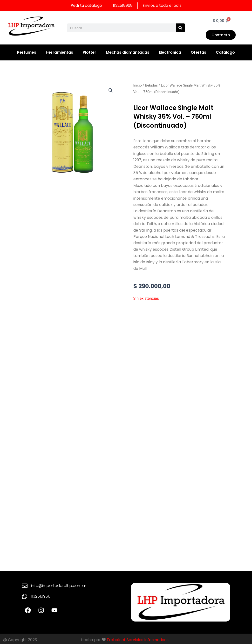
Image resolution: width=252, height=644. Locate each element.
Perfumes (27, 52)
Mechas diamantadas (128, 52)
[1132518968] (25, 596)
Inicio (138, 85)
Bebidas (151, 85)
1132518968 (41, 596)
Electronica (170, 52)
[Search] (180, 28)
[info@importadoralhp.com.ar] (25, 586)
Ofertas (198, 52)
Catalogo (225, 52)
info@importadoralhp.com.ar (59, 586)
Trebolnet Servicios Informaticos (138, 640)
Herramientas (59, 52)
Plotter (89, 52)
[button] (111, 90)
